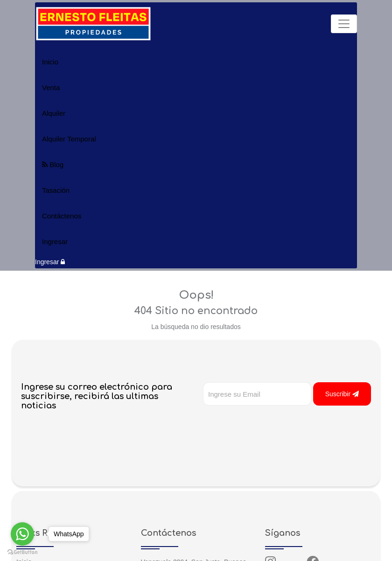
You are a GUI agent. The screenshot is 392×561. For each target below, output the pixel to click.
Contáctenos (62, 216)
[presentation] (274, 424)
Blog (53, 165)
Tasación (56, 190)
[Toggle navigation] (344, 24)
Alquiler (54, 113)
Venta (51, 88)
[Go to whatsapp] (22, 534)
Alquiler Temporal (69, 139)
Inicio (50, 62)
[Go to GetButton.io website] (22, 552)
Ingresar (55, 242)
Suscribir (342, 394)
